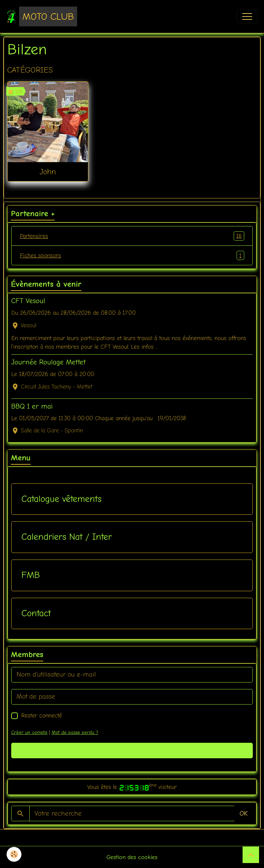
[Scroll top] (251, 855)
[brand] (42, 16)
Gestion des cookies (132, 857)
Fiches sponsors (132, 255)
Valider (132, 750)
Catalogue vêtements (61, 499)
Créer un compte (29, 732)
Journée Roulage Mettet (48, 362)
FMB (31, 575)
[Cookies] (14, 854)
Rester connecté (42, 715)
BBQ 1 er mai (32, 406)
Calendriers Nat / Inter (67, 537)
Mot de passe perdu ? (75, 732)
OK (244, 813)
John (48, 172)
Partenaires (132, 236)
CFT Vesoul (28, 301)
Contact (36, 613)
